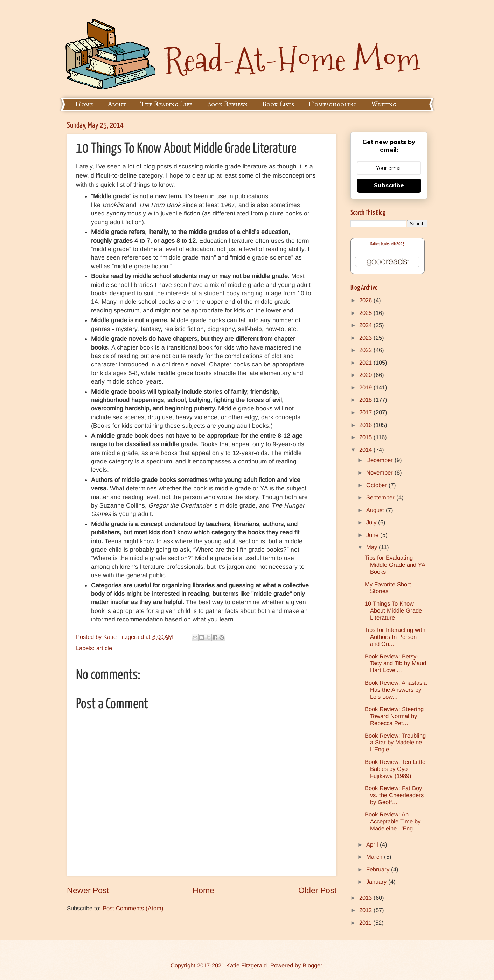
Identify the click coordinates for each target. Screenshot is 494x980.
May (373, 547)
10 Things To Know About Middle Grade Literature (393, 611)
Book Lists (278, 105)
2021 (366, 363)
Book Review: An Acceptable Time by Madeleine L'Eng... (393, 822)
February (379, 869)
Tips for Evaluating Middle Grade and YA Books (395, 565)
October (377, 485)
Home (84, 105)
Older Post (317, 890)
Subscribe (389, 185)
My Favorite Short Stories (388, 588)
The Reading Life (166, 105)
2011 (366, 923)
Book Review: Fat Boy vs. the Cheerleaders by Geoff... (394, 795)
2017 (366, 412)
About (117, 105)
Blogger (312, 965)
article (104, 648)
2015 (366, 437)
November (380, 473)
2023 (366, 338)
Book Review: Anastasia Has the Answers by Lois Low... (396, 690)
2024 (366, 325)
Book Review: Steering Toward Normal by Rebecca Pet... (394, 716)
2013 (366, 898)
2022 (366, 350)
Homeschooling (333, 105)
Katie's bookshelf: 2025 (388, 244)
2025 (366, 313)
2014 (366, 450)
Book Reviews (227, 105)
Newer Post (88, 890)
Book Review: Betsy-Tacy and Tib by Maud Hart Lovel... (395, 664)
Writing (384, 105)
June (373, 535)
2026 (366, 300)
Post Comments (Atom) (133, 908)
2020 (366, 375)
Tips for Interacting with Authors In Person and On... (395, 637)
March (375, 857)
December (380, 460)
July (372, 522)
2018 (366, 400)
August (376, 510)
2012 (366, 910)
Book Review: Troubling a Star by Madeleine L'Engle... (395, 743)
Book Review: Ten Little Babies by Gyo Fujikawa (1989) (395, 769)
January (377, 882)
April (373, 845)
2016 (366, 425)
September (381, 498)
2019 (366, 388)
